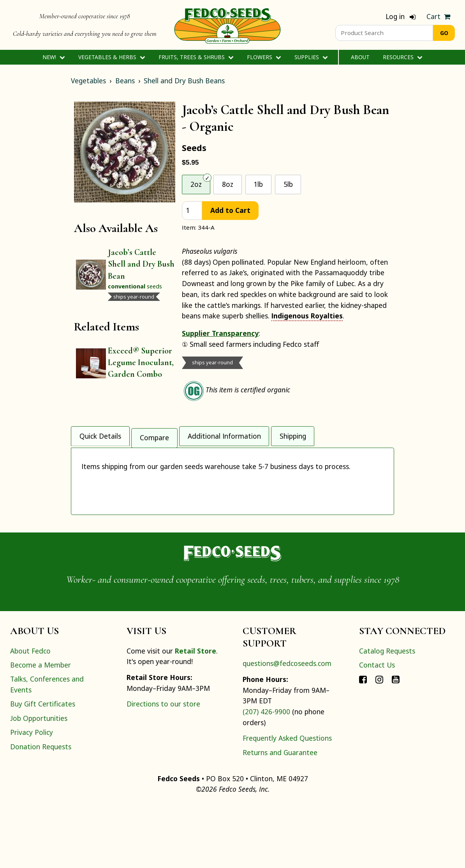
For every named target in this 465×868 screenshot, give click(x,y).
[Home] (227, 25)
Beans (125, 81)
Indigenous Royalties (307, 316)
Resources (402, 57)
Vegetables (88, 81)
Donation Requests (41, 810)
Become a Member (41, 728)
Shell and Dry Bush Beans (184, 81)
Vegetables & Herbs (112, 57)
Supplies (311, 57)
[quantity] (192, 211)
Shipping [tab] (293, 434)
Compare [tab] (154, 434)
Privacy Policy (32, 795)
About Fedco (30, 714)
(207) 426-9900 (266, 775)
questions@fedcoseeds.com (287, 726)
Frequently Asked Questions (287, 801)
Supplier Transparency (220, 333)
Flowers (264, 57)
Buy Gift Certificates (43, 767)
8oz (228, 184)
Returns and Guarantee (280, 815)
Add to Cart (230, 210)
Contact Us (377, 728)
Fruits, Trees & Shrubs (196, 57)
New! (54, 57)
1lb (258, 184)
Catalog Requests (387, 714)
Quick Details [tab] (100, 434)
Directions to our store (163, 767)
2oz (196, 184)
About (360, 57)
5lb (288, 184)
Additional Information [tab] (224, 434)
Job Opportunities (39, 781)
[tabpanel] (232, 511)
